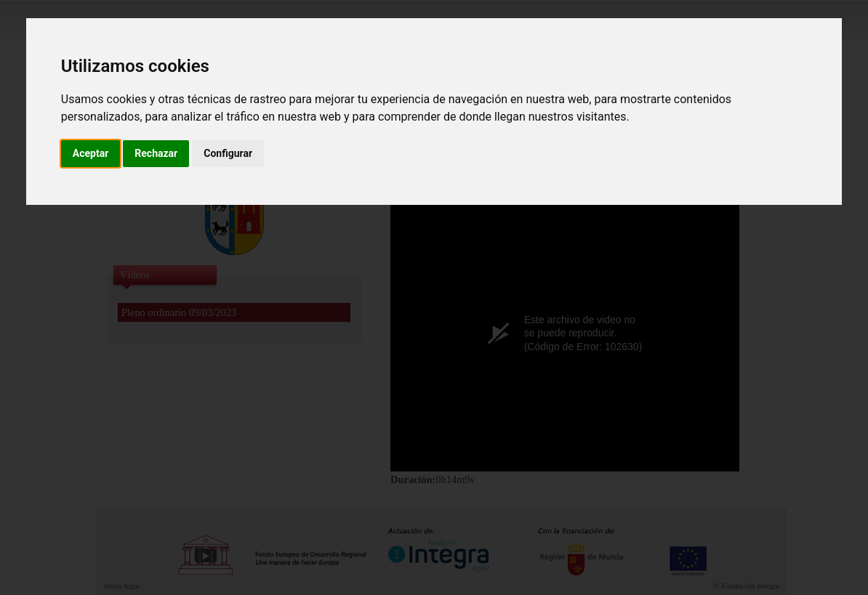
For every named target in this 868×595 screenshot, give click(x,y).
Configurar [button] (228, 153)
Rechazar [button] (156, 153)
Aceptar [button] (91, 153)
